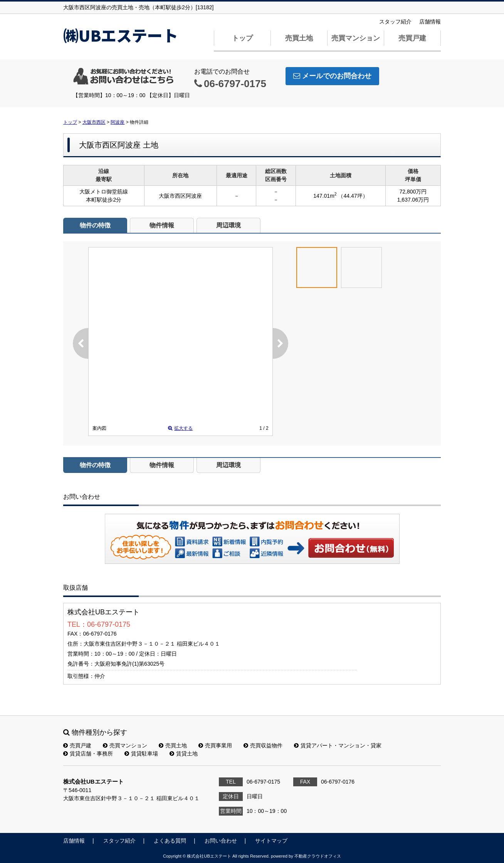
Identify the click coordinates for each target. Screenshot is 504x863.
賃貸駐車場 (141, 754)
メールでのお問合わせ (332, 76)
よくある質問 (170, 841)
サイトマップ (271, 841)
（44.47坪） (353, 196)
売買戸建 (412, 38)
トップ (242, 38)
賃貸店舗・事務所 (88, 754)
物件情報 (162, 225)
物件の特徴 (95, 225)
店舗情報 (430, 22)
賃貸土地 (184, 754)
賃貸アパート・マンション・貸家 (338, 745)
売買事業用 (215, 745)
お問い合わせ (351, 548)
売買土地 (299, 38)
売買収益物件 (263, 745)
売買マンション (356, 38)
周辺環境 (228, 225)
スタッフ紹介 (395, 22)
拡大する (180, 428)
